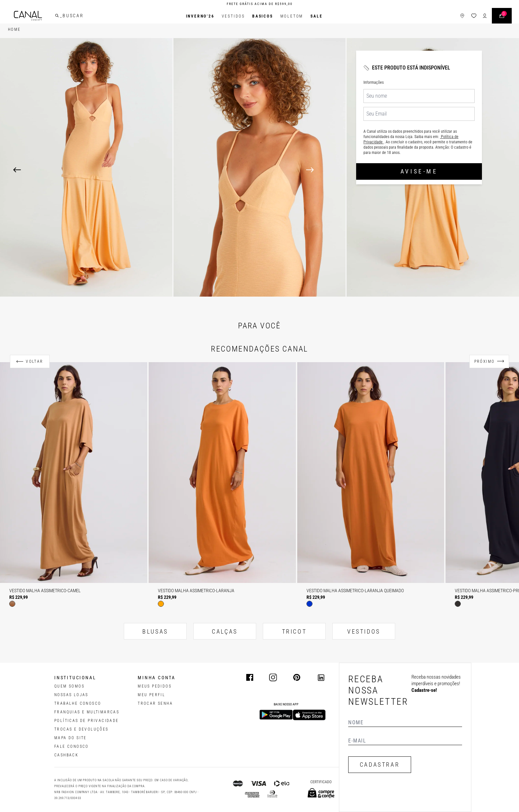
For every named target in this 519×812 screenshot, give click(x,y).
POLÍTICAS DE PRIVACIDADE (87, 721)
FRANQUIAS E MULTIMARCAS (87, 712)
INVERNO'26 (200, 16)
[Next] (406, 170)
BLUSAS (155, 631)
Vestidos (233, 16)
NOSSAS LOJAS (71, 695)
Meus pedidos (155, 686)
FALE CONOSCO (71, 746)
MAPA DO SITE (71, 738)
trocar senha (155, 703)
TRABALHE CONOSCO (78, 703)
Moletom (292, 16)
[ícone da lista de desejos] (468, 16)
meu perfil (151, 695)
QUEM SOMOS (69, 686)
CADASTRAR (380, 764)
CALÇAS (225, 631)
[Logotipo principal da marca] (34, 16)
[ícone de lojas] (457, 16)
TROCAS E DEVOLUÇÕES (81, 729)
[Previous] (17, 170)
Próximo (485, 361)
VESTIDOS (364, 631)
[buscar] (63, 16)
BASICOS (263, 16)
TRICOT (294, 631)
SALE (316, 16)
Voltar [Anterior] (34, 361)
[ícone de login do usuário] (479, 16)
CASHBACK (66, 755)
